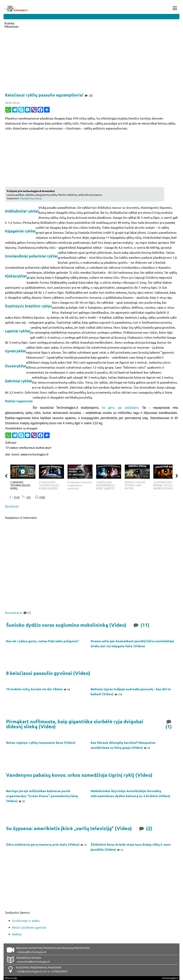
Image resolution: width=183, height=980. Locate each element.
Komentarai (18, 613)
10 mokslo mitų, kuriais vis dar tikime (35, 689)
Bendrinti (12, 506)
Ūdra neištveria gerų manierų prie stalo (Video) (43, 844)
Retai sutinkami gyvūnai (29, 927)
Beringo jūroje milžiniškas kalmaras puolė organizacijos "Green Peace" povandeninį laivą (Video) (42, 796)
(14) (118, 694)
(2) (147, 748)
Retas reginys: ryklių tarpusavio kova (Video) (41, 742)
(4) (67, 689)
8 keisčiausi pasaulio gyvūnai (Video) (48, 673)
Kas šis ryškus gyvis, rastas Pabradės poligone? (43, 641)
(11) (141, 625)
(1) (169, 724)
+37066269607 (59, 971)
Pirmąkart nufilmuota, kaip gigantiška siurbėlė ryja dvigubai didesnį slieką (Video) (75, 724)
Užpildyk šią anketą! (31, 198)
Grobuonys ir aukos (26, 921)
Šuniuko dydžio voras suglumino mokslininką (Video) (66, 625)
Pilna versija (11, 978)
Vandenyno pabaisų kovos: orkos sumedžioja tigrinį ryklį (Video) (79, 775)
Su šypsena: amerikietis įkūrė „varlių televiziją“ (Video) (69, 828)
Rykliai (17, 934)
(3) (22, 801)
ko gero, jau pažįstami (120, 408)
